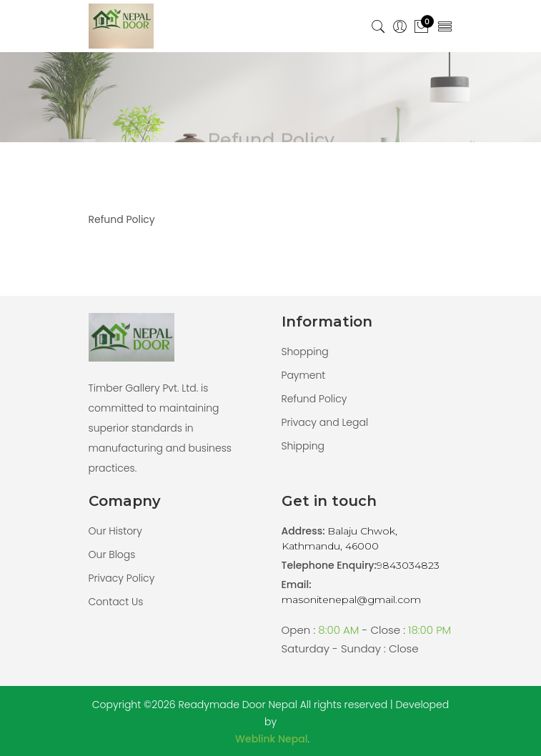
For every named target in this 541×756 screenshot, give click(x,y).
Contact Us (116, 602)
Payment (304, 375)
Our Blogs (112, 554)
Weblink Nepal (271, 739)
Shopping (305, 352)
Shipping (303, 446)
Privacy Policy (122, 578)
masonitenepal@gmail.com (351, 600)
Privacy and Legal (325, 422)
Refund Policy (314, 399)
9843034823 (408, 565)
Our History (115, 531)
